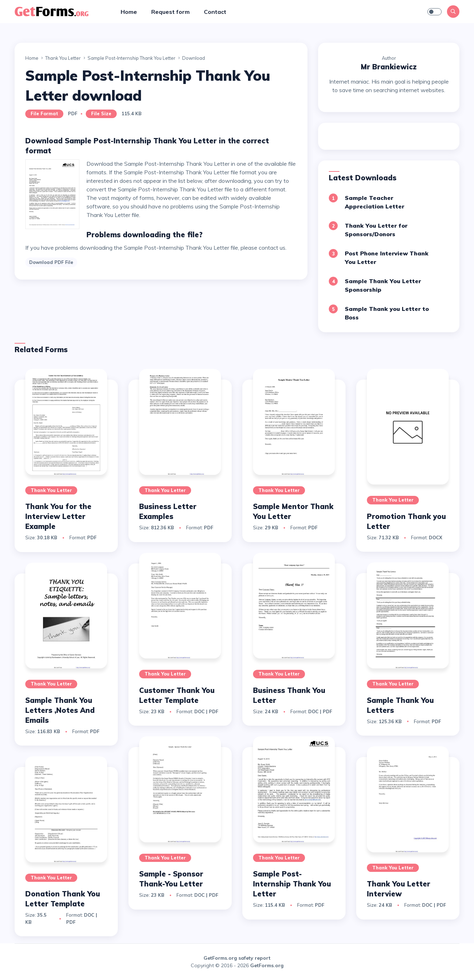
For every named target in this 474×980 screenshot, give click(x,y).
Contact (215, 12)
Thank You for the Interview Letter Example (58, 516)
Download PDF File (51, 262)
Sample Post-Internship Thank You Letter (292, 884)
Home (129, 12)
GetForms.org (267, 965)
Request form (170, 12)
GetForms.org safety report (237, 958)
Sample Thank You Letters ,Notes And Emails (60, 710)
